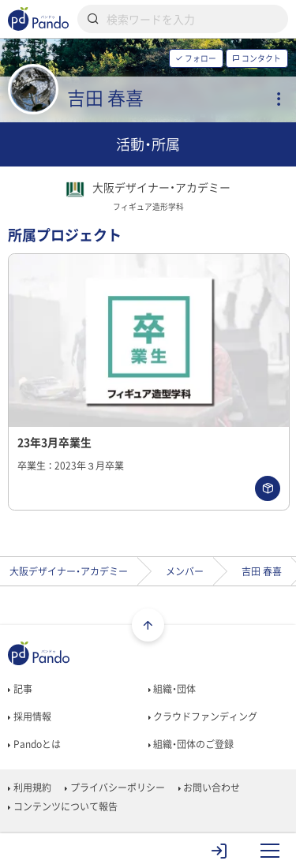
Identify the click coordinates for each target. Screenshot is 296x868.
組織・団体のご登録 (191, 744)
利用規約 (29, 788)
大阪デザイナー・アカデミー (69, 571)
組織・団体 (172, 689)
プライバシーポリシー (114, 788)
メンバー (185, 571)
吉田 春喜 (262, 571)
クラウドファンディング (203, 716)
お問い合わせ (209, 788)
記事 (20, 689)
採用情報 (29, 716)
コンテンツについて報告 (62, 806)
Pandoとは (34, 744)
